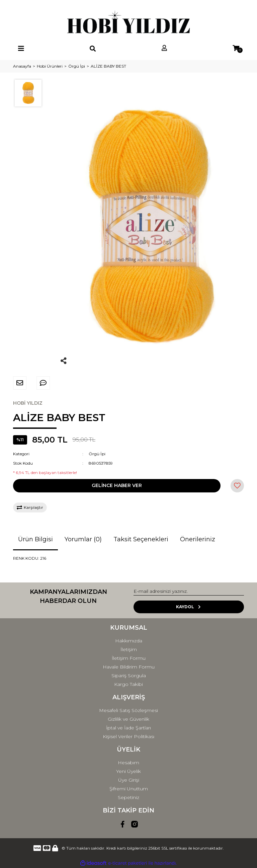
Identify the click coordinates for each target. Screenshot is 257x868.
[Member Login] (164, 48)
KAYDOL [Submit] (189, 607)
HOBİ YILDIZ (28, 403)
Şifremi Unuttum (129, 789)
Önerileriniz (198, 539)
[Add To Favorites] (237, 486)
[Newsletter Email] (189, 591)
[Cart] (236, 48)
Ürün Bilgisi (35, 539)
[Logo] (128, 22)
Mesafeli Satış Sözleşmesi (128, 710)
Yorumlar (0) (83, 539)
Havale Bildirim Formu (129, 667)
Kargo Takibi (128, 684)
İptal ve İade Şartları (128, 728)
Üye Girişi (129, 780)
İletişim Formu (129, 658)
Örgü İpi (97, 454)
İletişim (129, 649)
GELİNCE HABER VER (117, 485)
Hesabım (128, 763)
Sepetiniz (128, 797)
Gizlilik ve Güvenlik (128, 719)
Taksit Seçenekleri (141, 539)
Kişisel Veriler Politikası (128, 736)
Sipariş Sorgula (129, 676)
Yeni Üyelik (128, 771)
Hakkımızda (129, 641)
